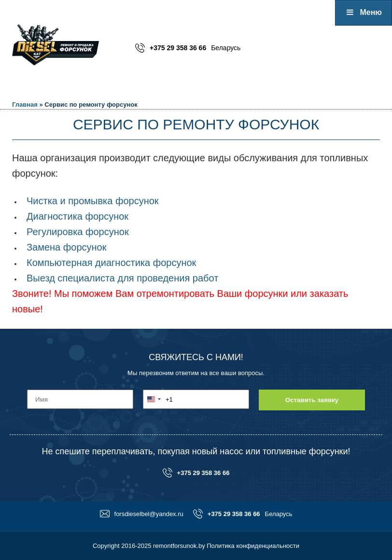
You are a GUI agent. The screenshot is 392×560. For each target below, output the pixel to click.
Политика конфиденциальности (253, 546)
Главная (25, 105)
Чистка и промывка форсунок (93, 201)
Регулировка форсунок (78, 232)
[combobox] (158, 399)
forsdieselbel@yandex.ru (142, 514)
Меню (364, 12)
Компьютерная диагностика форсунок (111, 263)
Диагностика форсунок (77, 216)
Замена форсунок (66, 247)
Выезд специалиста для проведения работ (122, 278)
